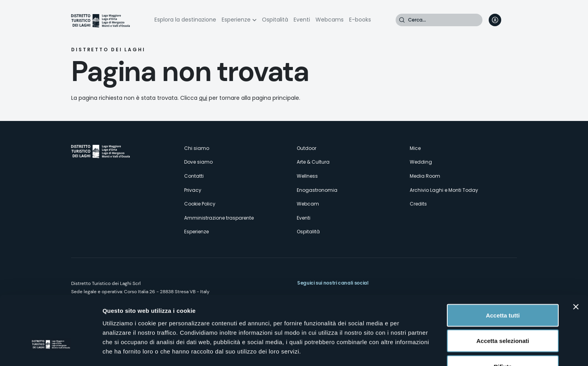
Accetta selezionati (503, 289)
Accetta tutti (503, 263)
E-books (360, 20)
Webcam (308, 204)
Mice (415, 148)
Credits (418, 204)
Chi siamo (197, 148)
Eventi (302, 20)
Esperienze (236, 20)
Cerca (402, 20)
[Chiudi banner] (576, 255)
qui (203, 98)
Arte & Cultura (313, 162)
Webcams (330, 20)
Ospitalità (275, 20)
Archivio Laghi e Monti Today (444, 190)
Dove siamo (198, 162)
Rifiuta (503, 315)
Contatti (194, 176)
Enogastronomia (317, 190)
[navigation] (511, 20)
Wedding (421, 162)
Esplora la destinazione (185, 20)
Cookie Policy (200, 204)
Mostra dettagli (411, 351)
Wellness (307, 176)
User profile (495, 20)
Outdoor (307, 148)
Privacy (193, 190)
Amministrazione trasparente (219, 218)
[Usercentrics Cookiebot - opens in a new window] (51, 351)
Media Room (425, 176)
